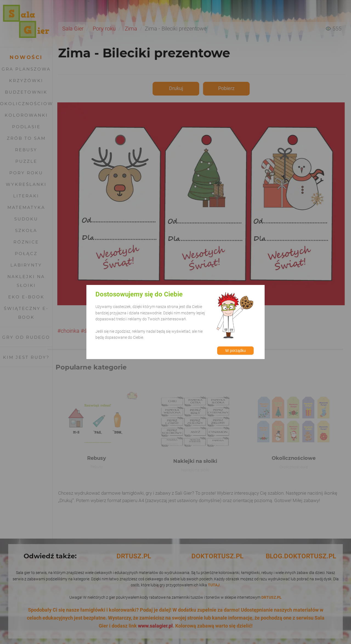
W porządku (235, 351)
